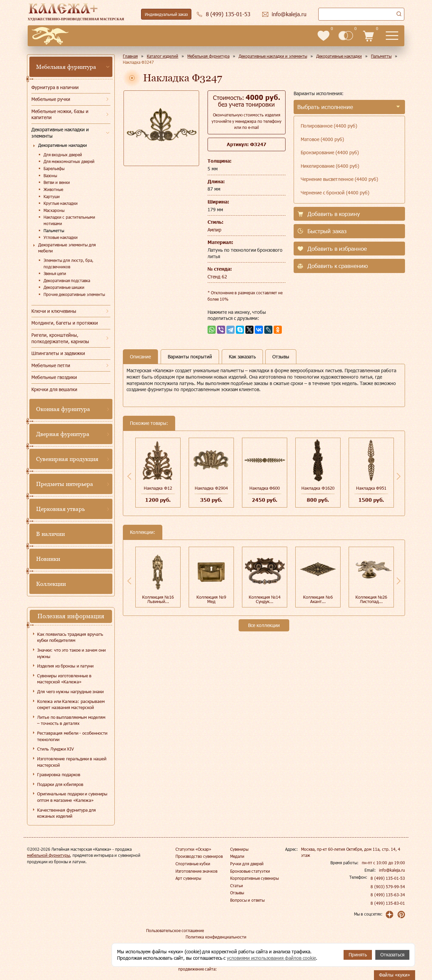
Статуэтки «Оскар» (193, 849)
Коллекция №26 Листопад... (371, 599)
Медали (237, 856)
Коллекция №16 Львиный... (158, 599)
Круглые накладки (61, 203)
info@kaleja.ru (392, 870)
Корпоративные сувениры (254, 878)
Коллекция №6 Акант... (318, 599)
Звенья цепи (55, 273)
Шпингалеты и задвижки (58, 353)
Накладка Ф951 (371, 488)
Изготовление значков (196, 871)
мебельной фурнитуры (48, 855)
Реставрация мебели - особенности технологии (72, 736)
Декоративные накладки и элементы (60, 133)
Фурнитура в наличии (55, 87)
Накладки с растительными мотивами (69, 220)
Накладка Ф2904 (211, 488)
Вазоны (50, 175)
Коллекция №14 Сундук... (265, 599)
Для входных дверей (63, 155)
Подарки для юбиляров (60, 784)
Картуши (52, 196)
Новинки (48, 559)
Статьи (237, 886)
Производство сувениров (199, 856)
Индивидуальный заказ (166, 14)
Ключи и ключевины (54, 311)
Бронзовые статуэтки (250, 871)
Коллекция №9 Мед (211, 599)
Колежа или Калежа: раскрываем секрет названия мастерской (71, 704)
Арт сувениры (188, 878)
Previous (129, 476)
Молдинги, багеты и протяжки (65, 323)
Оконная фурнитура (63, 409)
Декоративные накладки (62, 145)
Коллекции (51, 584)
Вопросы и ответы (247, 900)
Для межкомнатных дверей (69, 161)
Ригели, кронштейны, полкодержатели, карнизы (60, 338)
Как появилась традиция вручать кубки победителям (70, 637)
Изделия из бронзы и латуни (65, 666)
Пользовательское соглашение (175, 930)
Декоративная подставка (67, 280)
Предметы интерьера (65, 484)
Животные (53, 189)
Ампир (214, 230)
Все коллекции (264, 625)
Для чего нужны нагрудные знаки (70, 691)
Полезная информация (71, 616)
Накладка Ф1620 (318, 488)
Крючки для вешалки (54, 389)
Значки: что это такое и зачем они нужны (71, 653)
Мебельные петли (51, 365)
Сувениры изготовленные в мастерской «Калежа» (64, 679)
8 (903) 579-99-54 (388, 887)
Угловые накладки (61, 237)
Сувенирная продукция (67, 459)
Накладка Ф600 (265, 488)
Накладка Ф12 (158, 488)
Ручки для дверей (247, 864)
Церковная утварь (60, 509)
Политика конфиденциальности (216, 937)
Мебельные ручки (51, 99)
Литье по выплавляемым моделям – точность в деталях (71, 720)
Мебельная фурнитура (66, 67)
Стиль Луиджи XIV (56, 749)
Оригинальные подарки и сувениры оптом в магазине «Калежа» (72, 797)
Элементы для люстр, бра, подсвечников (69, 263)
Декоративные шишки (64, 287)
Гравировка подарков (59, 774)
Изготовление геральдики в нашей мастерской (72, 762)
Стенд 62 (217, 277)
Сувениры (239, 849)
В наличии (50, 534)
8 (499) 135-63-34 (388, 895)
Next (399, 476)
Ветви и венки (57, 182)
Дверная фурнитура (63, 434)
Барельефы (54, 168)
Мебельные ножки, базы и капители (60, 114)
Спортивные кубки (193, 864)
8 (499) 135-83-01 (388, 903)
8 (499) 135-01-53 (388, 878)
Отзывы (237, 893)
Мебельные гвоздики (54, 377)
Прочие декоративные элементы (74, 294)
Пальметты (54, 230)
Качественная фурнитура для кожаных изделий (66, 813)
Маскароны (54, 210)
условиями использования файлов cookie (271, 958)
